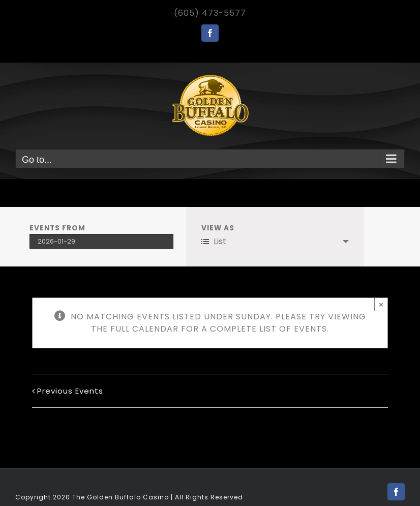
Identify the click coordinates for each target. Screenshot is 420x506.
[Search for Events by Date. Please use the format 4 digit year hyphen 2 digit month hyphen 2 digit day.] (101, 241)
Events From (57, 228)
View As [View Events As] (218, 228)
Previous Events (70, 391)
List (214, 241)
